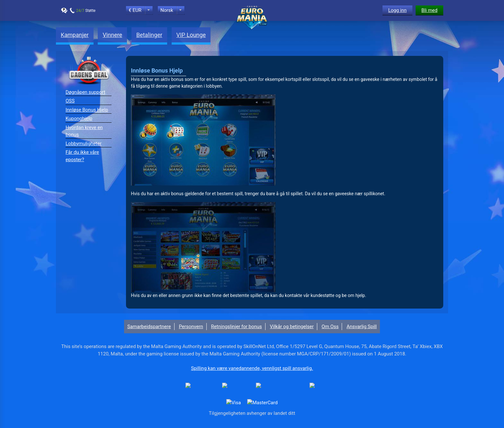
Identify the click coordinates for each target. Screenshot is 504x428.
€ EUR (135, 10)
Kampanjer (75, 35)
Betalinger (149, 35)
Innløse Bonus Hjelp (87, 110)
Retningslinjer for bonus (237, 327)
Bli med (429, 10)
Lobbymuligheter (84, 144)
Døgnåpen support (85, 92)
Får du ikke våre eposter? (82, 156)
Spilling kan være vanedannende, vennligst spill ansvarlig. (252, 368)
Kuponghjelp (79, 118)
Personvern (191, 327)
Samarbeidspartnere (149, 327)
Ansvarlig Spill (362, 327)
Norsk (167, 10)
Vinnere (112, 35)
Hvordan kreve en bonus (84, 131)
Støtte (86, 11)
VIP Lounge (191, 35)
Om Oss (330, 327)
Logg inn (397, 10)
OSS (70, 101)
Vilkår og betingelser (292, 327)
